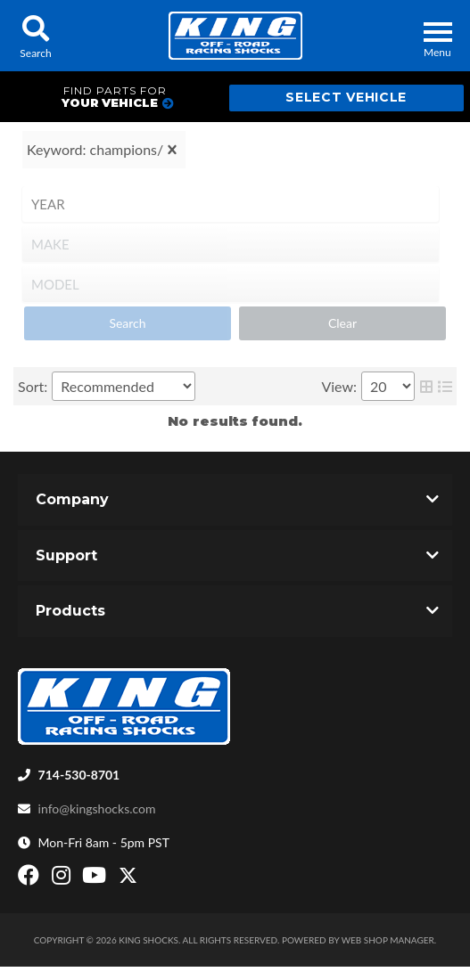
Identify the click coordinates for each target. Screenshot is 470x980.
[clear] (172, 150)
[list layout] (445, 386)
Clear (342, 323)
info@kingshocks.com (97, 808)
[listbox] (231, 204)
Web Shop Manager (388, 940)
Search (127, 323)
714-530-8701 (79, 775)
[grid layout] (426, 386)
